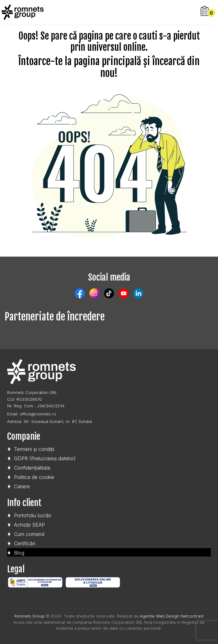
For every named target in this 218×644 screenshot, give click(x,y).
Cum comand (29, 534)
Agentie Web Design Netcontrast (172, 616)
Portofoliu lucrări (33, 515)
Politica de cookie (34, 477)
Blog (19, 553)
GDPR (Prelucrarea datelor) (45, 458)
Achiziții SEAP (29, 525)
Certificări (25, 543)
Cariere (22, 486)
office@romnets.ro (38, 414)
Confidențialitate (32, 468)
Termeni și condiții (34, 449)
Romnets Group (29, 616)
